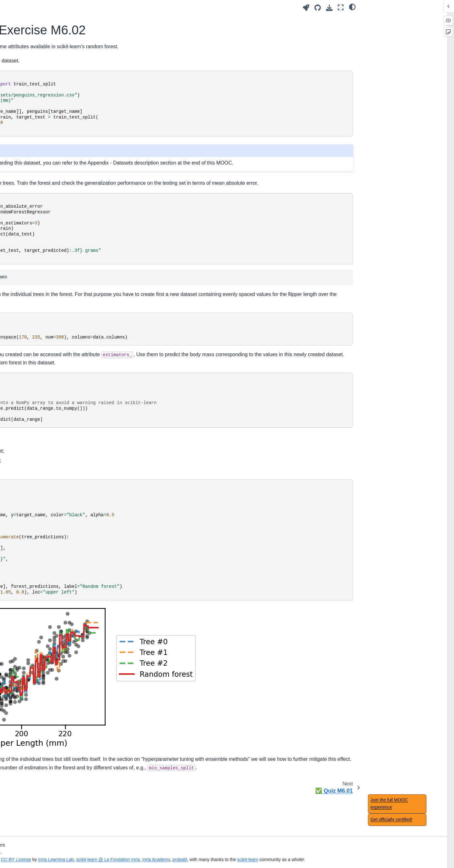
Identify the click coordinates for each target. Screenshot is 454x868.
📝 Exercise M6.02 (37, 469)
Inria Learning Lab (200, 852)
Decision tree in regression (40, 302)
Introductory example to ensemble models (52, 415)
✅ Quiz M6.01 (33, 489)
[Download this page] (329, 8)
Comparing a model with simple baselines (45, 576)
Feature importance (33, 836)
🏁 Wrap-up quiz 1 (32, 9)
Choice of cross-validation (39, 590)
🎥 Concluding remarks (37, 667)
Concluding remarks (33, 677)
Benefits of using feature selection (47, 779)
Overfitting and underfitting (40, 56)
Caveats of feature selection (41, 789)
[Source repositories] (318, 8)
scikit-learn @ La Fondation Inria (252, 852)
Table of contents (30, 743)
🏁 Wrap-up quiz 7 (32, 630)
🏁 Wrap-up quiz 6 (32, 526)
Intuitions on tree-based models (45, 282)
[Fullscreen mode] (341, 7)
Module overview (30, 46)
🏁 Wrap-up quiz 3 (32, 152)
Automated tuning (31, 142)
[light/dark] (352, 7)
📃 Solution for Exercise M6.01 (49, 449)
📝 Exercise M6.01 (37, 439)
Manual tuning (27, 132)
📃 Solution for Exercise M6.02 (51, 479)
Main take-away (29, 19)
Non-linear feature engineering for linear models (44, 212)
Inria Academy (300, 852)
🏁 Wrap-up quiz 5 (32, 330)
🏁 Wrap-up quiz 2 (32, 86)
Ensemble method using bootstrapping (39, 380)
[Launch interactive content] (306, 8)
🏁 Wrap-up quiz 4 (32, 236)
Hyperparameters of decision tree (42, 316)
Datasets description (34, 713)
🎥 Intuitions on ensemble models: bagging (53, 397)
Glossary (22, 703)
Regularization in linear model (43, 226)
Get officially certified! (391, 819)
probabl (324, 852)
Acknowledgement (32, 723)
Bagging (27, 429)
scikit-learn (391, 852)
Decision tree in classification (42, 292)
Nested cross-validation (37, 600)
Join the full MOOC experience (389, 804)
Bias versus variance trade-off (43, 76)
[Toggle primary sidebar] (105, 7)
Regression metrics (33, 620)
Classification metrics (35, 610)
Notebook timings (31, 733)
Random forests (34, 459)
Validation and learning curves (44, 66)
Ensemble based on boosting (43, 499)
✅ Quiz (21, 809)
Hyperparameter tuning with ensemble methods (41, 512)
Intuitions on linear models (40, 199)
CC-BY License (160, 852)
